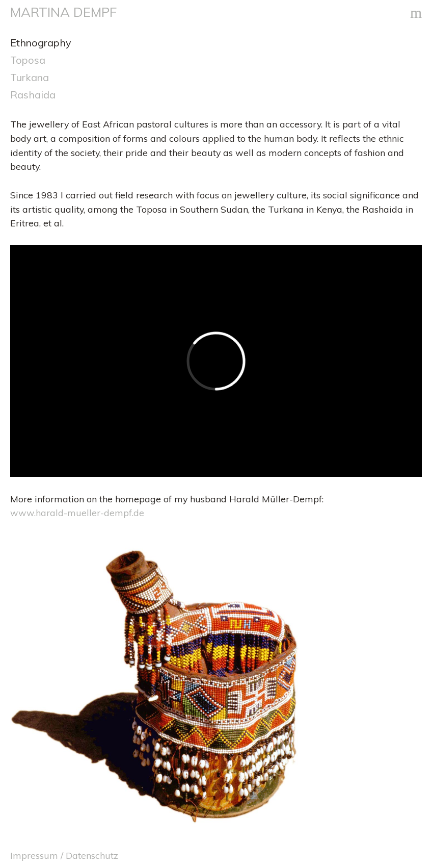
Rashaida (33, 95)
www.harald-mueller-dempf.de (77, 513)
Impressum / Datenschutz (64, 855)
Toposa (28, 60)
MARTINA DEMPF (63, 12)
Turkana (30, 77)
